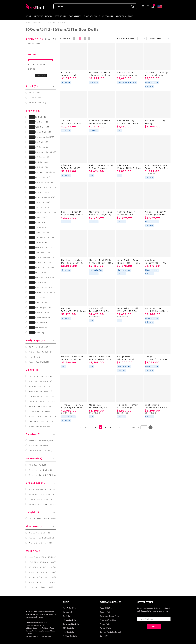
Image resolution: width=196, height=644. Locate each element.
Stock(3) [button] (40, 86)
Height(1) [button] (40, 512)
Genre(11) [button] (40, 370)
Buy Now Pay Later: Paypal (110, 632)
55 (121, 427)
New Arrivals (68, 612)
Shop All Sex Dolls (69, 608)
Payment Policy (106, 628)
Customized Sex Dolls (71, 624)
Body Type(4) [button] (40, 340)
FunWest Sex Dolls (70, 636)
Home (28, 22)
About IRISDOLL (106, 608)
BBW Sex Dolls (68, 628)
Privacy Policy (105, 624)
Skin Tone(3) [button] (40, 526)
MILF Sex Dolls (68, 632)
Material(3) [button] (40, 458)
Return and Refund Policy (109, 616)
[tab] (41, 86)
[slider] (41, 59)
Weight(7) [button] (40, 551)
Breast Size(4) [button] (40, 483)
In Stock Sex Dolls (69, 620)
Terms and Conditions (108, 620)
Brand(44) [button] (40, 111)
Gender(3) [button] (40, 434)
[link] (28, 22)
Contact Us (104, 636)
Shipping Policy (106, 612)
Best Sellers (67, 616)
